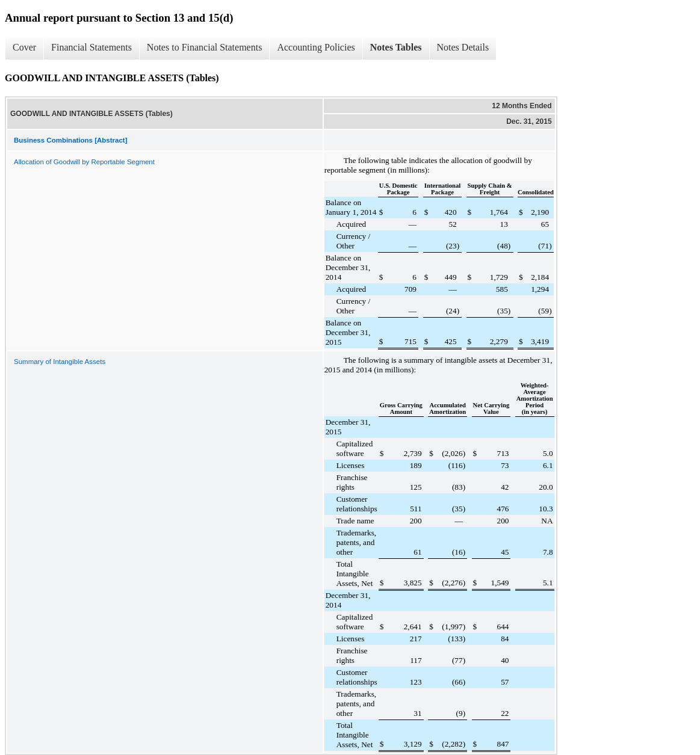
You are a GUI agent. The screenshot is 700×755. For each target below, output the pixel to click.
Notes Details (463, 47)
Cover (24, 47)
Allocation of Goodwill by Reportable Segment (84, 162)
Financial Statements (91, 47)
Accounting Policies (316, 47)
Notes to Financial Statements (205, 47)
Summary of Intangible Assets (60, 362)
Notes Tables (396, 47)
